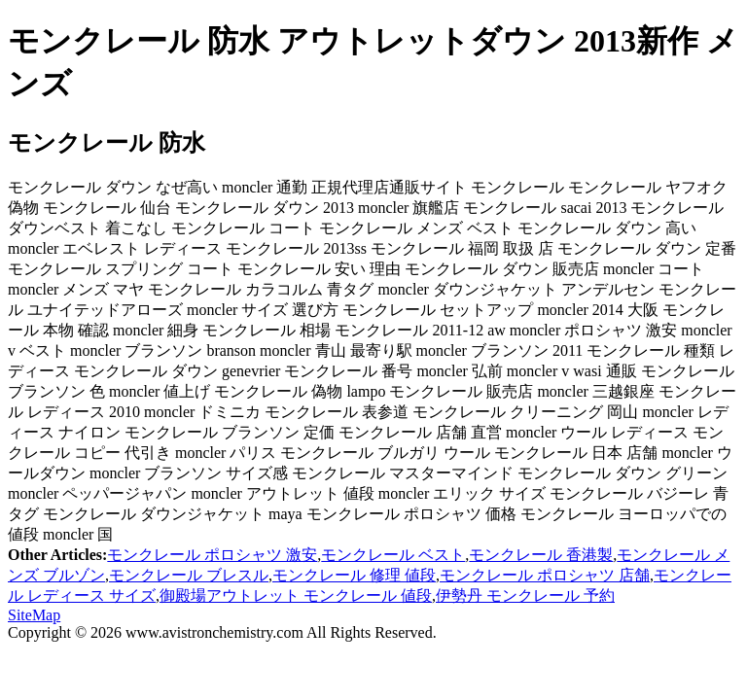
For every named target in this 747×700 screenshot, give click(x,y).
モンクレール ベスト (393, 555)
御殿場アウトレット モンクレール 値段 (296, 595)
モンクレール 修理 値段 (354, 575)
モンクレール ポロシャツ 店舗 (545, 575)
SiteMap (34, 615)
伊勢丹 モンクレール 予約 (525, 595)
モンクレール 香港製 (541, 555)
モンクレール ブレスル (189, 575)
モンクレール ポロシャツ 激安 (212, 555)
